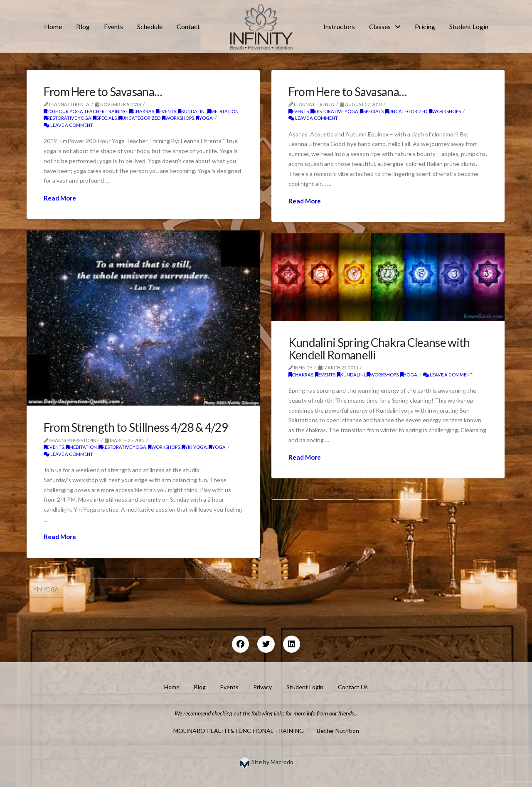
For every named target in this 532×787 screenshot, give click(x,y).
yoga (204, 118)
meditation (223, 111)
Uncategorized (139, 118)
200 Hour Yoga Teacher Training (86, 111)
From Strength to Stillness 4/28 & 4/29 (136, 427)
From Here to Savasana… (103, 92)
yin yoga (46, 589)
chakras (142, 111)
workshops (178, 118)
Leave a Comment (68, 125)
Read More (60, 198)
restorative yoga (68, 118)
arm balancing (55, 570)
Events (166, 111)
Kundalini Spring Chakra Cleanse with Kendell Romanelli (379, 348)
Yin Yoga (194, 447)
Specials (105, 118)
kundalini (192, 111)
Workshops (230, 570)
